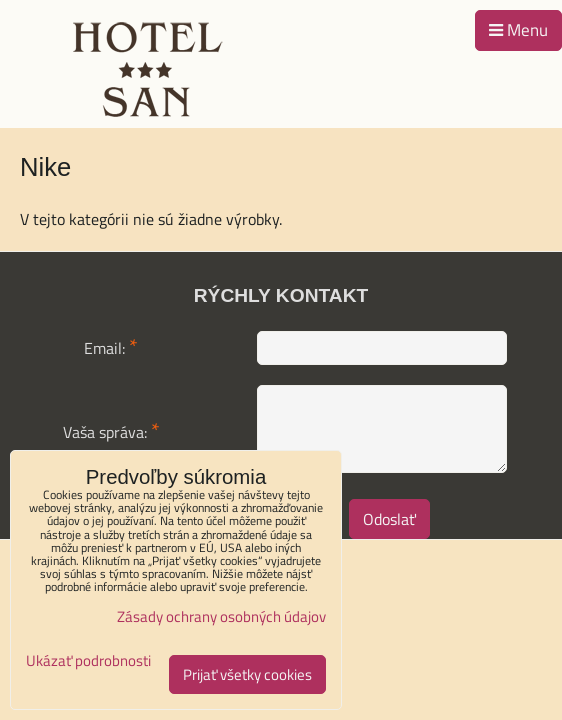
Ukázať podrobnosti (88, 661)
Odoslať (389, 519)
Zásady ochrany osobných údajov (221, 616)
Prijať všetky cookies (247, 674)
